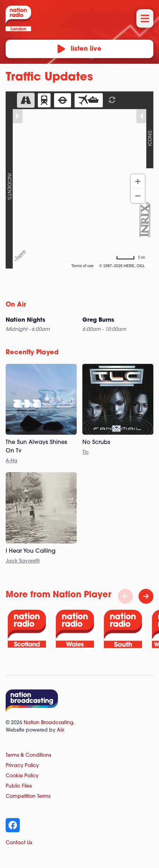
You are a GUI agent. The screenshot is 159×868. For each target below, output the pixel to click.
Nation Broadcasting (49, 723)
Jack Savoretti (23, 561)
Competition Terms (28, 797)
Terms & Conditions (28, 756)
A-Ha (11, 461)
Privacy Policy (22, 766)
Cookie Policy (22, 776)
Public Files (19, 786)
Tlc (86, 453)
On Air (16, 305)
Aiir (60, 730)
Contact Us (19, 843)
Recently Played (32, 353)
